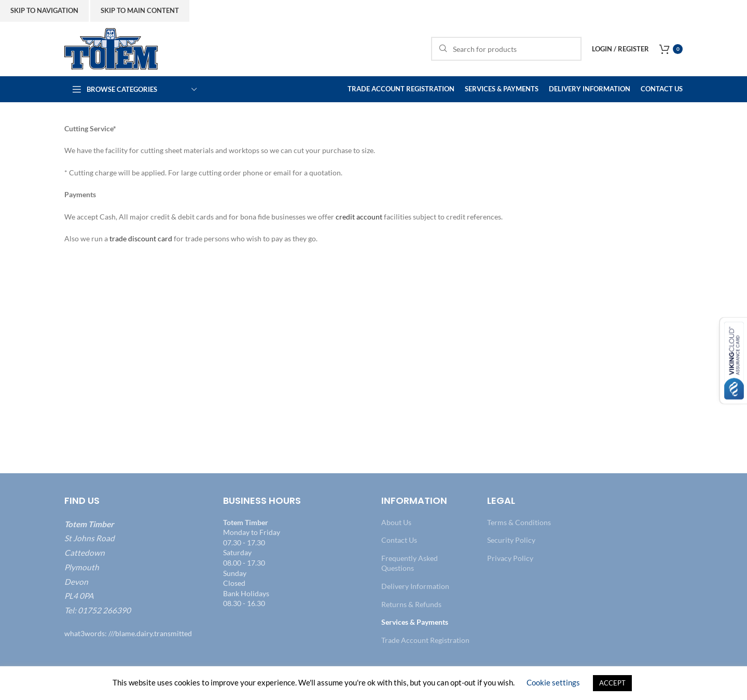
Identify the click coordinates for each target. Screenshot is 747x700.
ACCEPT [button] (612, 683)
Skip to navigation (44, 10)
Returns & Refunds (411, 604)
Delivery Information (415, 586)
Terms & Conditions (519, 522)
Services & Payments (415, 622)
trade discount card (141, 238)
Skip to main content (140, 10)
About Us (396, 522)
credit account (359, 217)
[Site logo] (111, 48)
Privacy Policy (510, 558)
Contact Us (399, 540)
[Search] (506, 49)
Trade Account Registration (425, 640)
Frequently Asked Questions (410, 563)
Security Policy (511, 540)
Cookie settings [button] (553, 682)
